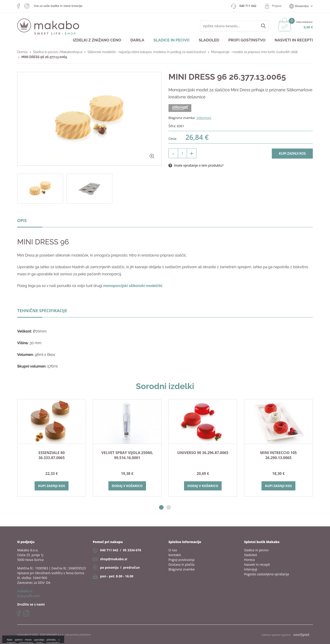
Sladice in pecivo (171, 40)
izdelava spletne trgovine (285, 635)
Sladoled (209, 40)
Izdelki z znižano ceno (97, 40)
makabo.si (25, 591)
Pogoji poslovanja (181, 560)
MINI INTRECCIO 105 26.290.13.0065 (278, 455)
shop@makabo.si (114, 559)
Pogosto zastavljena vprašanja (267, 574)
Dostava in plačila (181, 564)
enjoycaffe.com (29, 596)
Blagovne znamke (182, 569)
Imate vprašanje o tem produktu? (196, 165)
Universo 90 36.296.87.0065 (203, 453)
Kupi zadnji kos (292, 154)
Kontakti (175, 555)
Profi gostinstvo (247, 40)
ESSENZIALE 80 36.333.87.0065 (52, 455)
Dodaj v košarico (127, 486)
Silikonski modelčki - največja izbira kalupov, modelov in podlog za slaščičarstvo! (147, 52)
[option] (52, 448)
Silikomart (204, 118)
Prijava (277, 6)
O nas (173, 550)
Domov (23, 52)
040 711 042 (109, 550)
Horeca (249, 560)
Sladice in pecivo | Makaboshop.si (58, 52)
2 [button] (169, 507)
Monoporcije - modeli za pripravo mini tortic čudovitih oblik (254, 52)
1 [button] (161, 507)
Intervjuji (251, 569)
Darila (137, 40)
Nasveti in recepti (294, 40)
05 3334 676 (132, 550)
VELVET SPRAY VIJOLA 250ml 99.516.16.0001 (127, 455)
